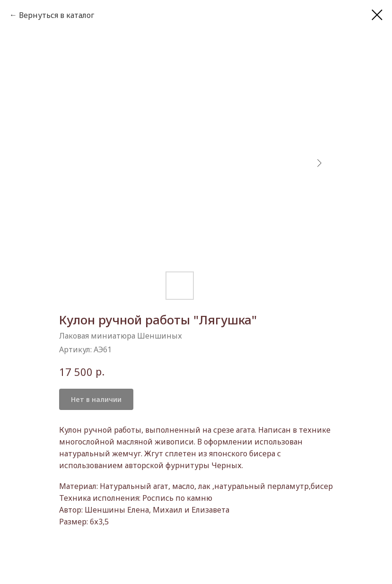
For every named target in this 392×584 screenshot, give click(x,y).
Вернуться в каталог (57, 15)
